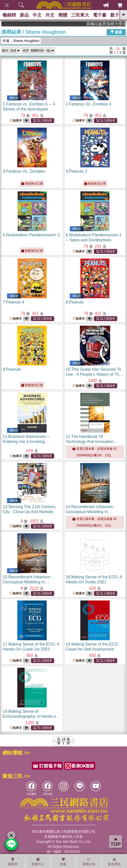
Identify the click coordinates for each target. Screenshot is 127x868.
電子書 (100, 15)
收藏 (63, 862)
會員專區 (114, 862)
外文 (50, 15)
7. (13, 302)
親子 (115, 15)
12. (92, 442)
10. (94, 374)
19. (31, 716)
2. (88, 104)
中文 (37, 15)
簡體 (63, 15)
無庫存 (16, 121)
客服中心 (38, 862)
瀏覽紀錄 (89, 862)
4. (76, 171)
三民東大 (80, 15)
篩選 (116, 32)
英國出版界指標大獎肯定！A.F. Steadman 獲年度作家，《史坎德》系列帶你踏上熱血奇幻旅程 (110, 24)
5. (31, 235)
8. (75, 302)
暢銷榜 (9, 15)
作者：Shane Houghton (21, 41)
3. (24, 171)
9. (12, 369)
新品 (24, 15)
